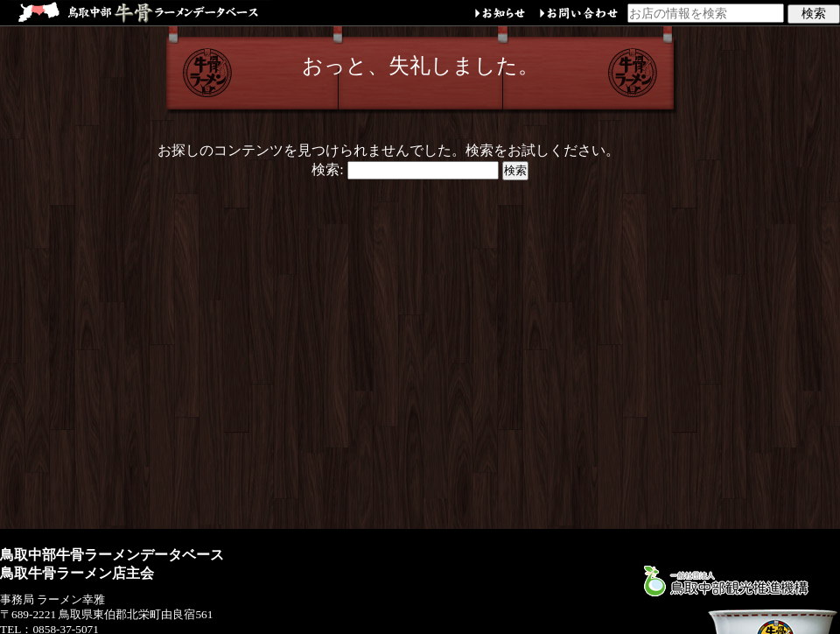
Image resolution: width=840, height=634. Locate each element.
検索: (327, 169)
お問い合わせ (579, 15)
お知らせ (500, 15)
